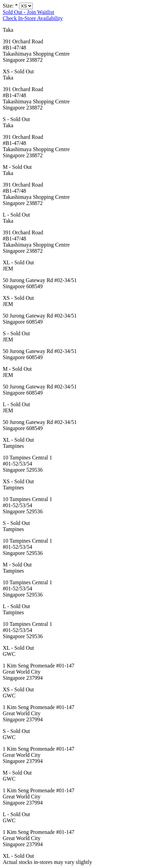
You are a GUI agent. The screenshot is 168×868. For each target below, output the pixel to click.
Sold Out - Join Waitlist (28, 12)
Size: (10, 6)
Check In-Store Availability (33, 18)
